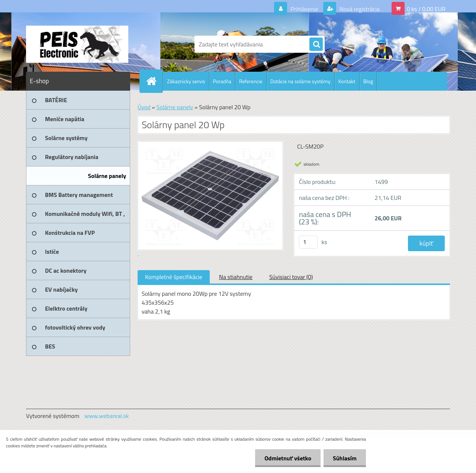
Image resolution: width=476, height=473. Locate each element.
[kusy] (308, 242)
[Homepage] (154, 81)
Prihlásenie (304, 9)
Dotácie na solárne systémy (300, 81)
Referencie (251, 81)
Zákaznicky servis (186, 81)
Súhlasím (345, 458)
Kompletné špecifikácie (174, 277)
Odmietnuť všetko (288, 458)
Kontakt (347, 81)
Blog (368, 81)
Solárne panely (175, 107)
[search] (316, 45)
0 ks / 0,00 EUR (426, 9)
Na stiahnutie (236, 277)
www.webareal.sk (107, 416)
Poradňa (222, 81)
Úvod (144, 107)
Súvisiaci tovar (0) (291, 277)
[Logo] (77, 44)
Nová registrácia (359, 9)
